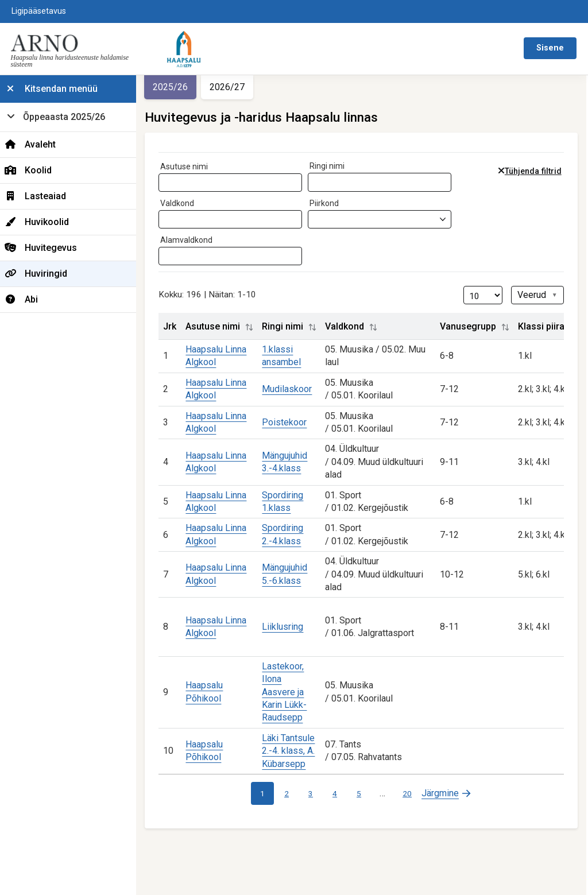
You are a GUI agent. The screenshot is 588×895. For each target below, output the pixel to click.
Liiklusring (290, 627)
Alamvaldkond (194, 240)
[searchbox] (173, 180)
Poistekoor (292, 422)
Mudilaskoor (294, 389)
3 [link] (315, 793)
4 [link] (339, 793)
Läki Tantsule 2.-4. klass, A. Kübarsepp (296, 751)
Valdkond (185, 203)
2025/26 (178, 87)
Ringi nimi (334, 166)
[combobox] (238, 183)
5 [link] (363, 793)
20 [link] (412, 793)
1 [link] (267, 793)
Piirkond (332, 203)
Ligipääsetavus (39, 11)
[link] (451, 793)
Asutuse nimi (192, 166)
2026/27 (235, 87)
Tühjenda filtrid (535, 171)
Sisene (550, 48)
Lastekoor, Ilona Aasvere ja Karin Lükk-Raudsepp (292, 692)
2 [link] (291, 793)
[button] (257, 327)
